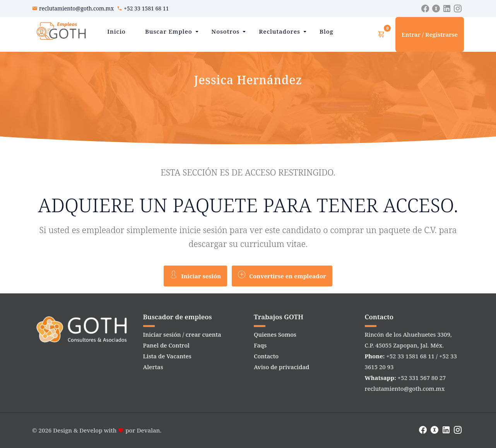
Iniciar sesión (195, 275)
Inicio (116, 31)
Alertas (153, 367)
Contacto (266, 356)
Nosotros (226, 31)
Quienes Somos (275, 334)
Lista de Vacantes (167, 356)
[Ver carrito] (381, 34)
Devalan (149, 430)
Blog (327, 31)
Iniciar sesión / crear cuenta (182, 334)
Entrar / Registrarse (430, 34)
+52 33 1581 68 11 (146, 8)
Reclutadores (280, 31)
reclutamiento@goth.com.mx (76, 8)
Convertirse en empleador (282, 275)
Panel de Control (166, 345)
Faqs (260, 345)
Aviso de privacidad (281, 367)
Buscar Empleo (169, 31)
